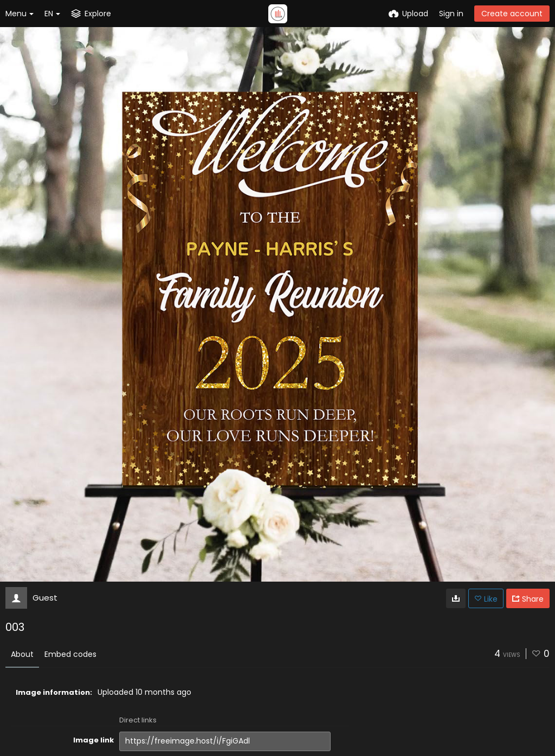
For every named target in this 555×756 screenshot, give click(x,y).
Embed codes (70, 654)
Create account (512, 14)
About (22, 654)
